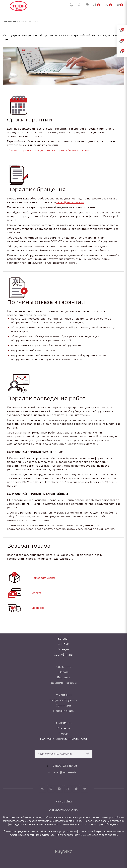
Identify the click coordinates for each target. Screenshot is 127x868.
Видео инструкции (63, 700)
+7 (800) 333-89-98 (64, 766)
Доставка (38, 608)
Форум (64, 734)
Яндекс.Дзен (59, 789)
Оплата (36, 593)
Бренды (63, 649)
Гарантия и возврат (63, 683)
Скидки (63, 644)
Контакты (63, 728)
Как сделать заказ (44, 578)
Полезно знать (63, 711)
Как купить (64, 667)
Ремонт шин (64, 695)
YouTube (51, 789)
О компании (63, 723)
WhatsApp (76, 789)
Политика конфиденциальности (63, 739)
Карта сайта (64, 802)
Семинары (63, 706)
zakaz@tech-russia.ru (70, 202)
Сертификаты (64, 655)
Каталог (63, 639)
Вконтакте (42, 789)
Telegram (85, 789)
